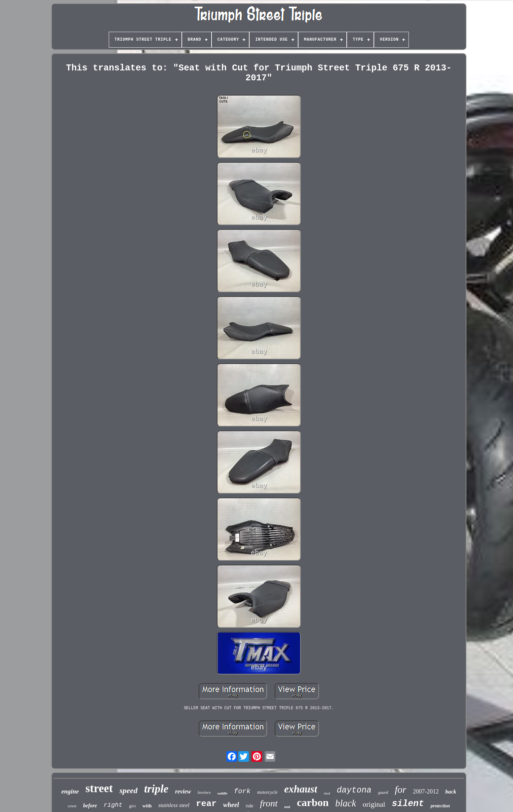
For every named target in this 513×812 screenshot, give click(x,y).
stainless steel (174, 805)
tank (287, 807)
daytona (354, 790)
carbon (313, 802)
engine (70, 791)
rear (206, 804)
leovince (204, 792)
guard (383, 792)
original (374, 804)
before (90, 806)
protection (440, 806)
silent (408, 804)
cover (72, 806)
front (269, 803)
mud (327, 793)
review (183, 792)
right (113, 805)
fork (242, 791)
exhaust (301, 789)
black (346, 803)
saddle (222, 793)
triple (156, 789)
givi (132, 806)
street (99, 788)
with (147, 806)
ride (249, 806)
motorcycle (267, 792)
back (451, 792)
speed (128, 791)
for (400, 789)
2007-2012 (426, 792)
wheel (231, 805)
